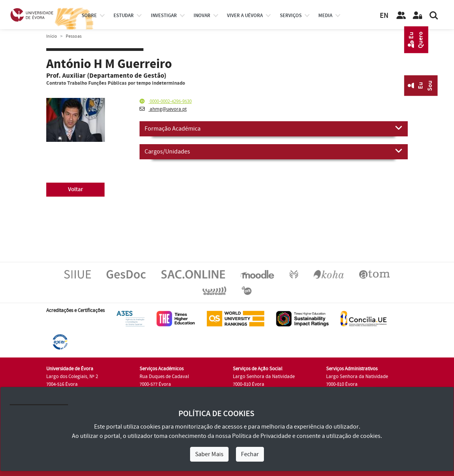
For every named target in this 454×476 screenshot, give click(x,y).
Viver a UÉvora (245, 16)
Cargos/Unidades (274, 151)
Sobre (89, 16)
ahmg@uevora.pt (163, 109)
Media (325, 16)
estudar (124, 16)
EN (384, 16)
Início (52, 36)
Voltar (76, 189)
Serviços (291, 16)
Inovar (202, 16)
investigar (164, 16)
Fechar (250, 454)
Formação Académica (274, 128)
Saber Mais (209, 454)
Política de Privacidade (262, 436)
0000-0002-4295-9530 (166, 101)
